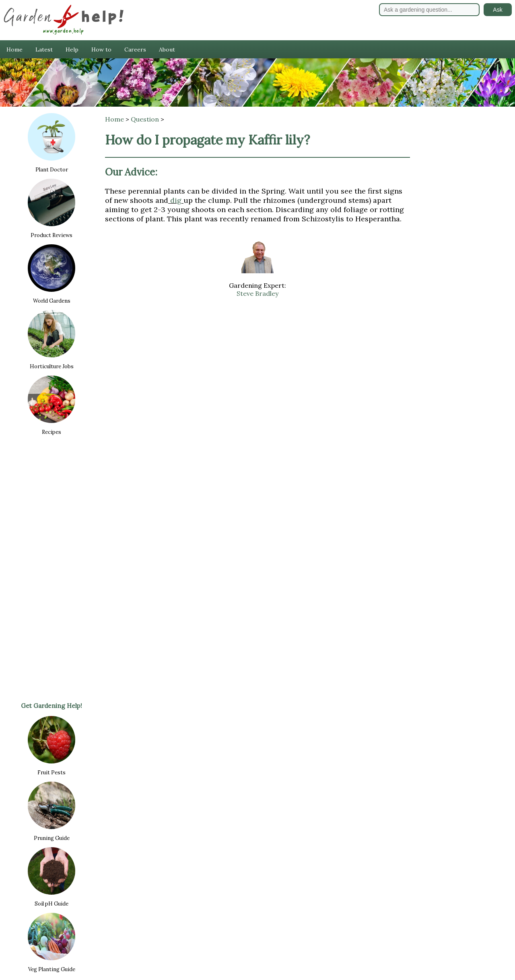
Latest (44, 50)
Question (145, 119)
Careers (135, 50)
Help (72, 50)
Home (14, 50)
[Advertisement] (51, 568)
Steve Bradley (257, 293)
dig (176, 200)
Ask (497, 10)
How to (101, 50)
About (167, 50)
